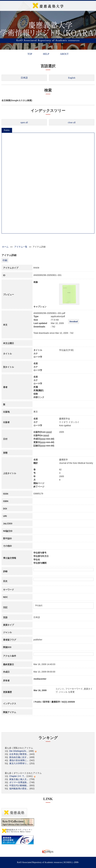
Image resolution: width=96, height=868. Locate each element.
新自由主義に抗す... (19, 757)
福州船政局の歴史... (19, 789)
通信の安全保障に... (19, 760)
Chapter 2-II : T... (17, 776)
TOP (30, 54)
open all (24, 122)
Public (7, 130)
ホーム (5, 247)
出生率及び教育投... (19, 754)
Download (74, 322)
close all (72, 122)
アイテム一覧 (21, 247)
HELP (46, 54)
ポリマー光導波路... (19, 782)
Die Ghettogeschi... (19, 751)
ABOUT (64, 54)
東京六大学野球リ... (19, 763)
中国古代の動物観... (19, 785)
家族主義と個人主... (19, 779)
